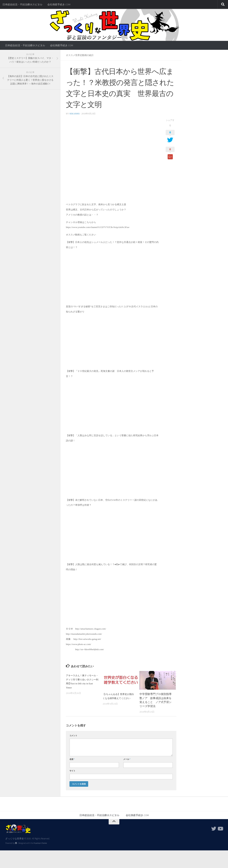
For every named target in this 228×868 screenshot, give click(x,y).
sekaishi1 (75, 113)
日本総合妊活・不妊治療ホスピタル (22, 4)
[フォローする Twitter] (214, 829)
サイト (72, 771)
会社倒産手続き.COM (59, 4)
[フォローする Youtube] (220, 829)
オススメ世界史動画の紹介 (81, 55)
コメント (73, 735)
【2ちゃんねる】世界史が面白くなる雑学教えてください (119, 698)
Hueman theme (40, 843)
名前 (72, 759)
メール (127, 759)
